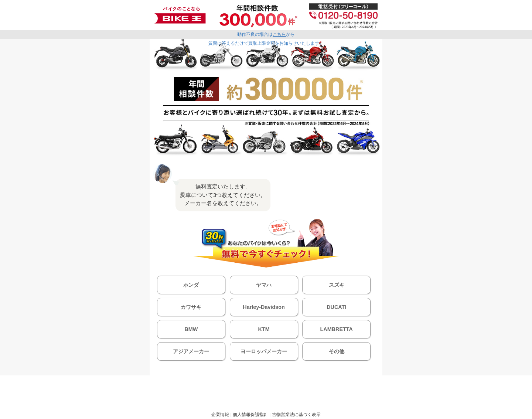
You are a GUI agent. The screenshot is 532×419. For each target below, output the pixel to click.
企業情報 (220, 415)
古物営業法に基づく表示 (296, 415)
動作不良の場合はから (266, 34)
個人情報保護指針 (250, 415)
